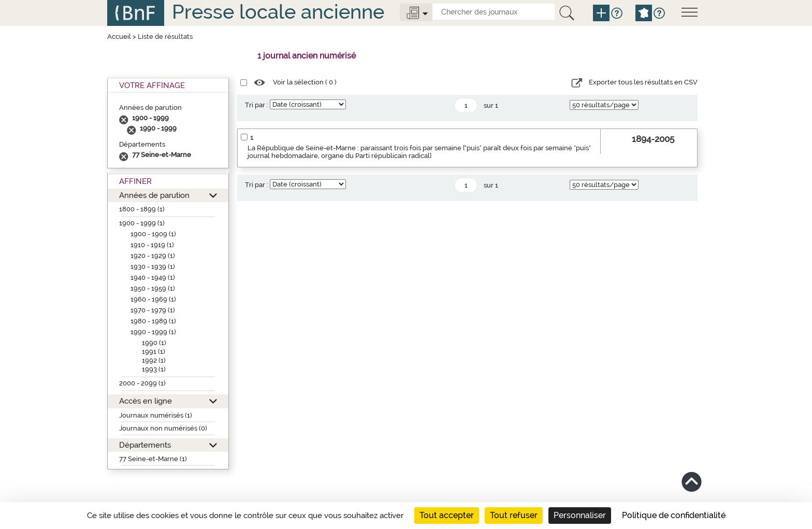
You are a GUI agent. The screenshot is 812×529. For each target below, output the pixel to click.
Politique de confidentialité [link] (674, 515)
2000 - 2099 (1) (142, 383)
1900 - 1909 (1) (153, 234)
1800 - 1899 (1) (142, 209)
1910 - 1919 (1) (152, 245)
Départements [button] (145, 445)
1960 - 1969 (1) (153, 299)
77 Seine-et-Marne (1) (153, 459)
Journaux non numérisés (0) (163, 428)
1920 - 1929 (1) (153, 256)
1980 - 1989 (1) (153, 321)
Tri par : (257, 105)
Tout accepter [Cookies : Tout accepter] (447, 515)
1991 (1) (154, 352)
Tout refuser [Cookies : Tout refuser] (514, 515)
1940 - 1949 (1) (153, 277)
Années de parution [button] (154, 195)
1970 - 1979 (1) (153, 310)
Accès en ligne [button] (146, 401)
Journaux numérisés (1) (156, 415)
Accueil (119, 37)
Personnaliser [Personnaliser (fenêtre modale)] (580, 515)
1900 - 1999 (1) (142, 223)
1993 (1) (154, 369)
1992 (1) (154, 360)
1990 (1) (154, 343)
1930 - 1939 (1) (153, 267)
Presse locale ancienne (278, 12)
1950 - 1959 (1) (153, 288)
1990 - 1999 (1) (153, 332)
